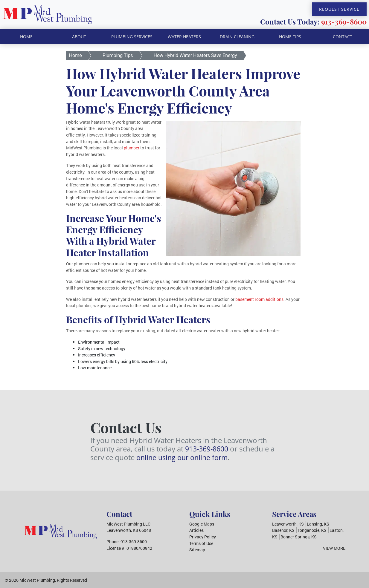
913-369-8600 (344, 22)
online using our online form (184, 457)
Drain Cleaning (237, 37)
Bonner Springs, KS (299, 537)
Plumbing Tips (118, 55)
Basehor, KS (283, 530)
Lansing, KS (318, 524)
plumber (132, 148)
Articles (196, 530)
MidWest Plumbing (37, 580)
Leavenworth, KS (288, 524)
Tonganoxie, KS (312, 530)
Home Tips (290, 37)
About (79, 37)
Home (26, 37)
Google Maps (202, 524)
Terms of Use (201, 543)
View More (334, 548)
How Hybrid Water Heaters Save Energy (195, 55)
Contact (343, 37)
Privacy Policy (203, 537)
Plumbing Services (132, 37)
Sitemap (197, 550)
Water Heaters (184, 37)
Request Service (339, 9)
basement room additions (259, 299)
